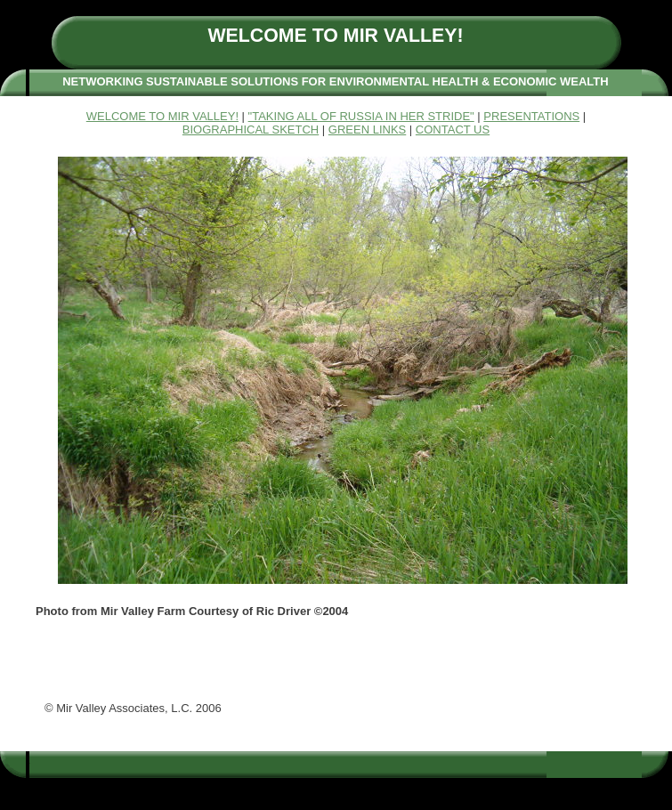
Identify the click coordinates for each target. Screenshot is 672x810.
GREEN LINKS (367, 130)
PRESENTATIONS (531, 116)
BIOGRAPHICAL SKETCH (251, 130)
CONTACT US (453, 130)
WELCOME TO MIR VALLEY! (162, 116)
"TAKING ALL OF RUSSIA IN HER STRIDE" (361, 116)
